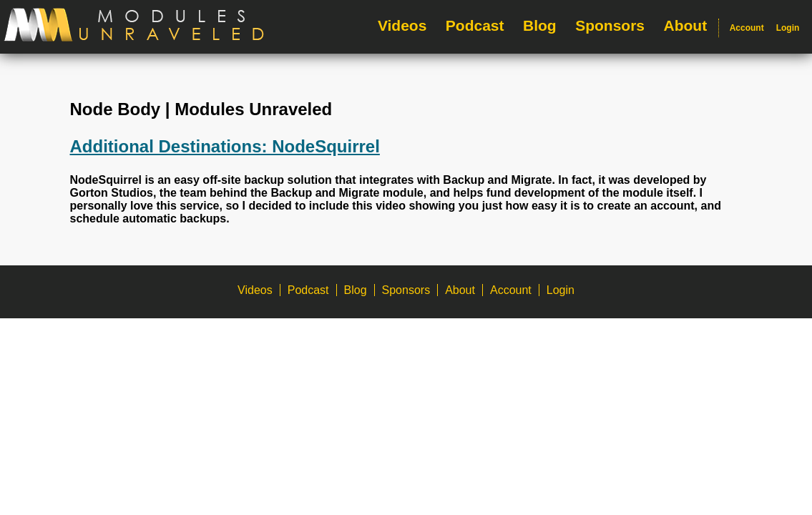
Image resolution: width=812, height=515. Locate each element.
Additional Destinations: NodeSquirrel (225, 146)
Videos (402, 25)
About (686, 25)
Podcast (475, 25)
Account (747, 28)
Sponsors (610, 25)
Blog (540, 25)
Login (788, 28)
